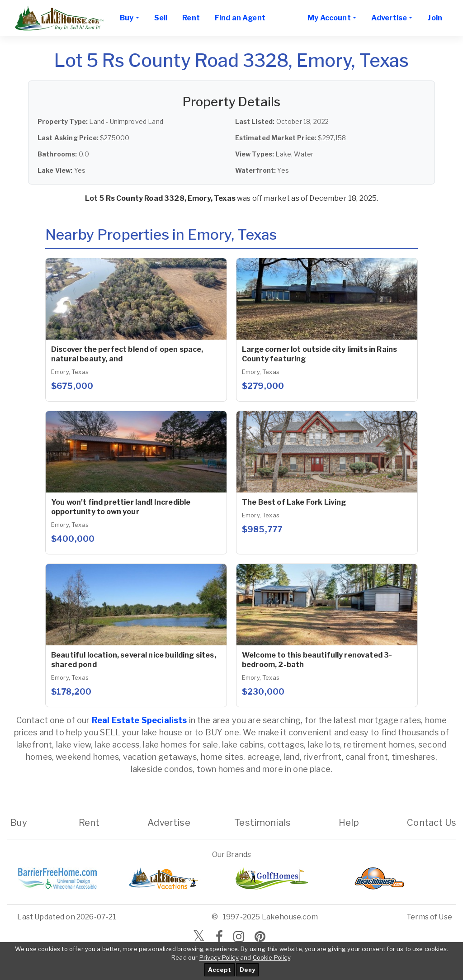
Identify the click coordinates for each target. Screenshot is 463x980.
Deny (247, 970)
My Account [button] (329, 18)
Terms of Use (429, 917)
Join (435, 18)
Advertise (169, 823)
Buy (19, 823)
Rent (191, 18)
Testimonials (262, 823)
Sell (161, 18)
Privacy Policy (219, 957)
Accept (220, 970)
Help (349, 823)
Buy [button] (127, 18)
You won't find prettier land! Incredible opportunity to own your (121, 507)
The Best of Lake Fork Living (294, 502)
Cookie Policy (272, 957)
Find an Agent (240, 18)
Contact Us (432, 823)
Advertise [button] (389, 18)
